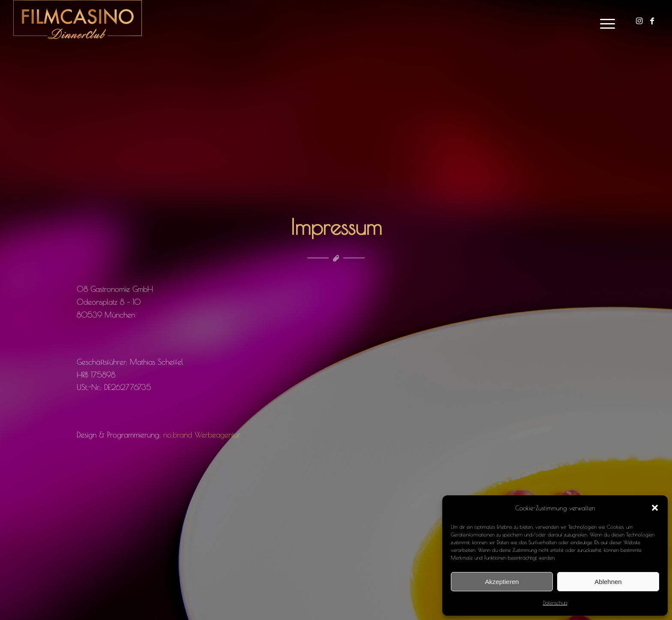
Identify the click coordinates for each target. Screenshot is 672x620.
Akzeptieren (502, 582)
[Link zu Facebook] (652, 21)
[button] (655, 508)
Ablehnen (608, 582)
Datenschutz (555, 602)
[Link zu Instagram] (639, 21)
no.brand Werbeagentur (202, 435)
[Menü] (605, 21)
